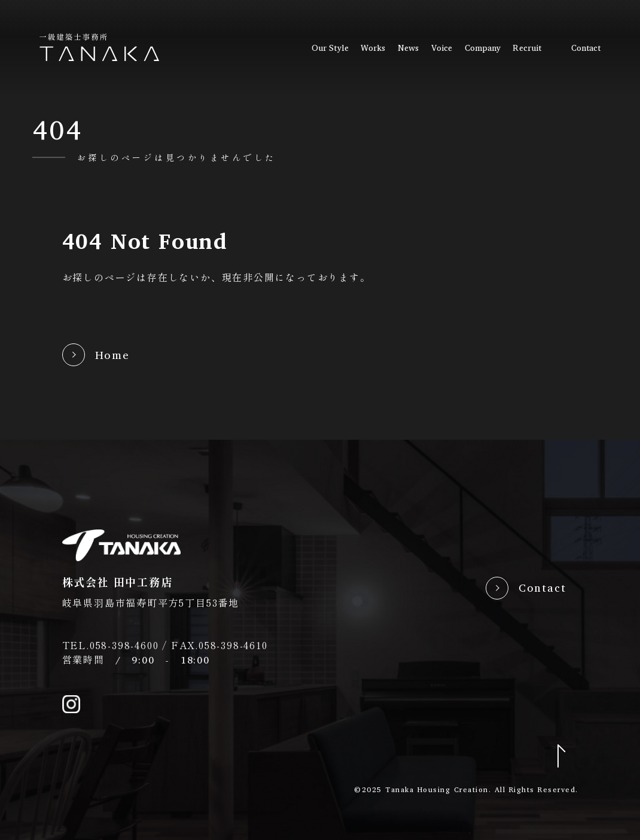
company (483, 48)
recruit (527, 48)
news (408, 48)
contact (586, 48)
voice (442, 48)
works (373, 48)
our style (330, 48)
